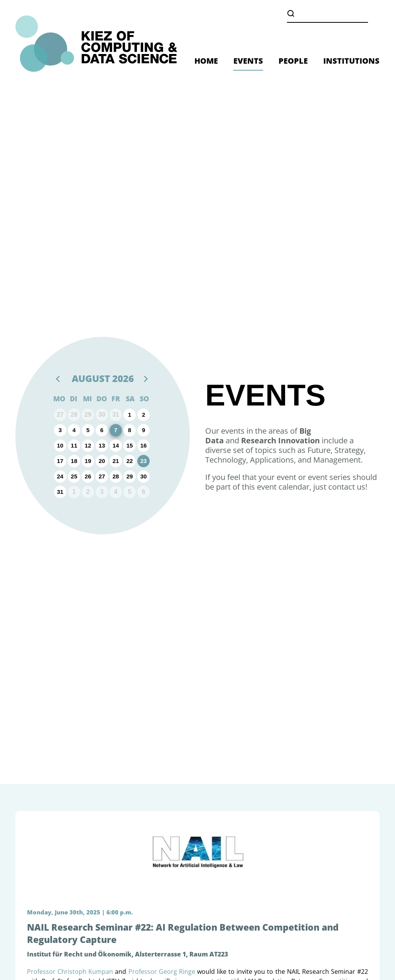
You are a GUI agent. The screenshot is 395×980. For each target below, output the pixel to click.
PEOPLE (293, 61)
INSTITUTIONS (351, 61)
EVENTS (248, 61)
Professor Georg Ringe (162, 972)
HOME (206, 61)
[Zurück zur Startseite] (96, 44)
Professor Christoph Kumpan (70, 972)
